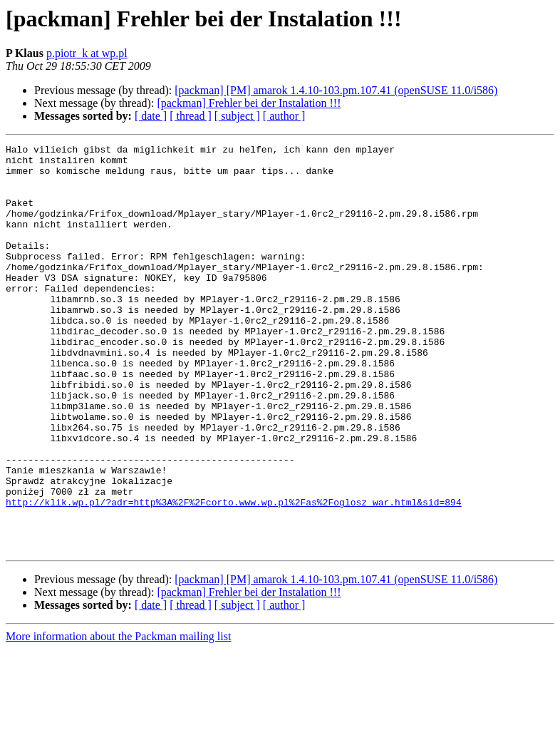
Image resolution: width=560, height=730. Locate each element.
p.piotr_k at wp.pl (87, 53)
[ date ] (151, 116)
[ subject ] (237, 116)
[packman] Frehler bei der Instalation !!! (249, 103)
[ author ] (284, 116)
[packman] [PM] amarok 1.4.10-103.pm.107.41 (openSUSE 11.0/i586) (336, 90)
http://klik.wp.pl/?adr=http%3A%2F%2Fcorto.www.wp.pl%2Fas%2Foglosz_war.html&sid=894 (234, 575)
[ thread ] (191, 116)
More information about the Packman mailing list (118, 718)
